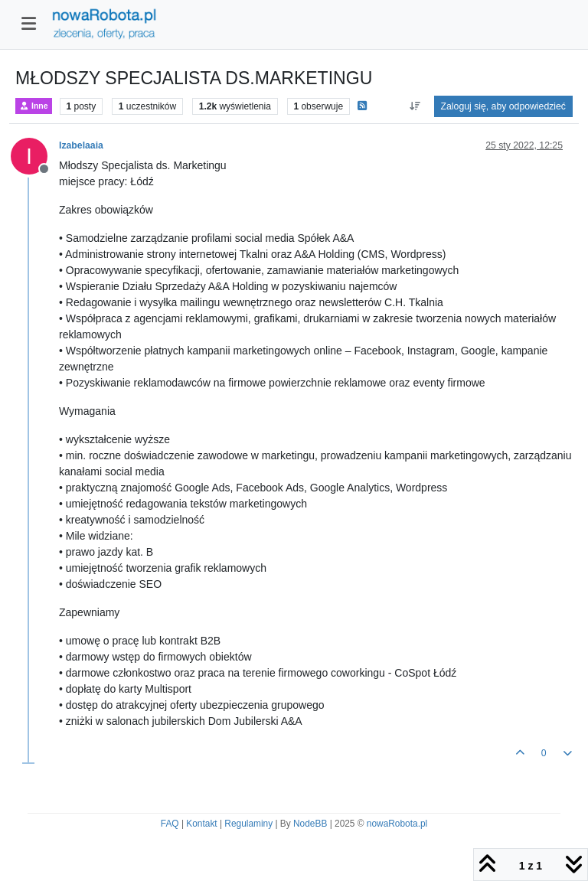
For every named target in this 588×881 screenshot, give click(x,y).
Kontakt (201, 824)
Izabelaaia (81, 145)
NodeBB (310, 824)
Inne (34, 106)
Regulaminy (248, 824)
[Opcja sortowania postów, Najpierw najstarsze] (415, 106)
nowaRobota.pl (397, 824)
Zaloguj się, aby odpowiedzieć (503, 106)
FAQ (170, 824)
